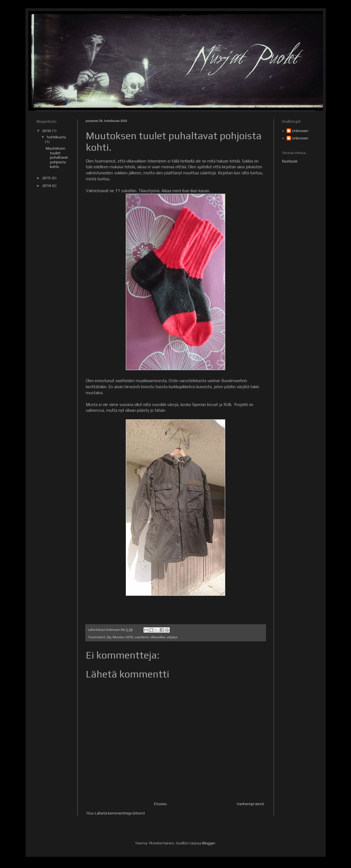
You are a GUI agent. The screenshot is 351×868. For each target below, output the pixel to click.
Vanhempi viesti (250, 804)
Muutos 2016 (123, 637)
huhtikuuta (56, 137)
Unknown (300, 131)
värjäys (172, 637)
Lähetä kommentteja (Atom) (120, 813)
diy (109, 637)
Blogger (209, 843)
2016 (47, 131)
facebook (290, 161)
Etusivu (160, 804)
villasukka (158, 637)
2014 (47, 186)
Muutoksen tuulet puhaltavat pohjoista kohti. (57, 157)
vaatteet (142, 637)
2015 (47, 178)
